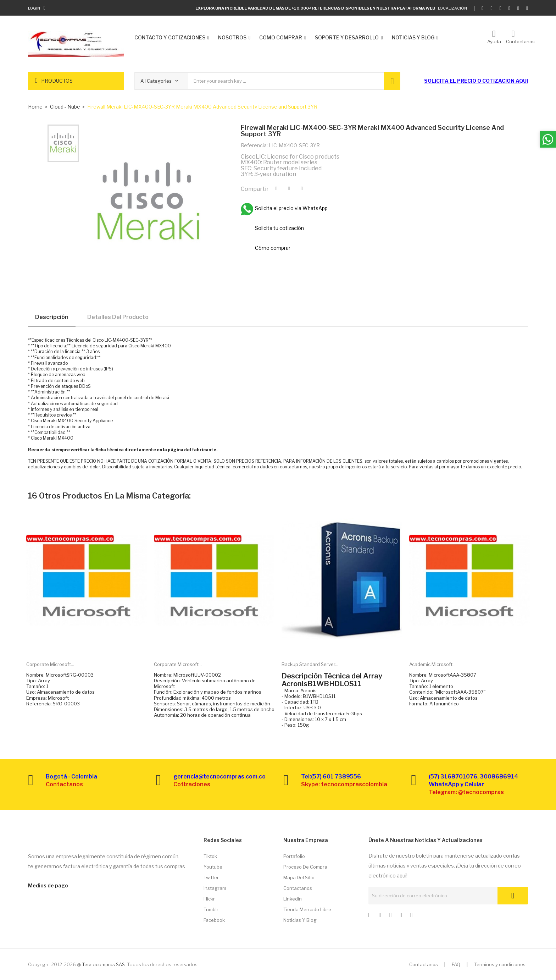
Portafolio (294, 856)
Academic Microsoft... (432, 664)
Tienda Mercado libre (307, 909)
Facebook (214, 920)
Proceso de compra (305, 867)
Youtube (213, 867)
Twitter (211, 877)
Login (34, 8)
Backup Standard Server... (310, 664)
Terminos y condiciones (500, 964)
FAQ (456, 964)
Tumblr (211, 909)
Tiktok (210, 856)
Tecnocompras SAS (103, 964)
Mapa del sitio (299, 877)
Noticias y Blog (300, 920)
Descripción (52, 317)
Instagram (215, 888)
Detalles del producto (118, 317)
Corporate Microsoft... (50, 664)
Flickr (209, 899)
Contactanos (298, 888)
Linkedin (293, 899)
